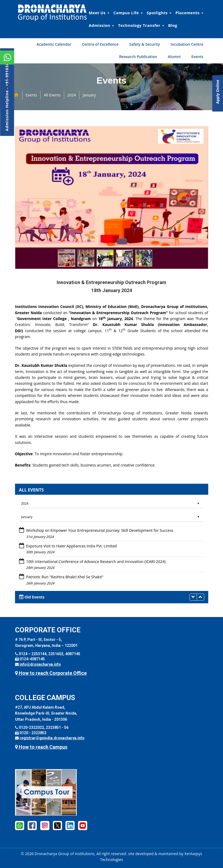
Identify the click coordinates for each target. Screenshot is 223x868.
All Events (52, 95)
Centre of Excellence (100, 44)
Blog (173, 25)
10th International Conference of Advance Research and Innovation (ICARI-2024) (96, 562)
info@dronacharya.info (40, 664)
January (89, 95)
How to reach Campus (41, 747)
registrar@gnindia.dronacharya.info (52, 738)
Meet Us (99, 13)
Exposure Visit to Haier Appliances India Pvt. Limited (71, 546)
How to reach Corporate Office (51, 673)
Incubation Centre (187, 44)
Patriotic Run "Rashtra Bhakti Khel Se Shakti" (65, 577)
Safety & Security (145, 44)
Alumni (174, 57)
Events (197, 57)
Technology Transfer (141, 25)
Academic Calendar (54, 44)
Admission (101, 25)
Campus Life (128, 13)
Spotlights (159, 13)
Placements (189, 13)
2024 (72, 95)
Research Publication (138, 57)
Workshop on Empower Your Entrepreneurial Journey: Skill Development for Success (100, 530)
